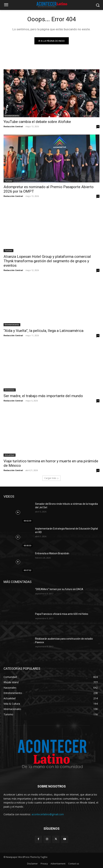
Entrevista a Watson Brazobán (52, 553)
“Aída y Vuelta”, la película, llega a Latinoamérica (43, 331)
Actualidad (10, 455)
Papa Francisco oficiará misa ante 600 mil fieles (62, 614)
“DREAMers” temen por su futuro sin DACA (59, 589)
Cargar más (51, 478)
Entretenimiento (12, 116)
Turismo (8, 181)
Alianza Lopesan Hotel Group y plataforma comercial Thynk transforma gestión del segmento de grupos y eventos (47, 261)
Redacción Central (13, 126)
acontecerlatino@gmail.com (48, 814)
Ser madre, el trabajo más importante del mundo (43, 396)
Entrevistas (10, 390)
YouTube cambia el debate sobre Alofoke (37, 122)
